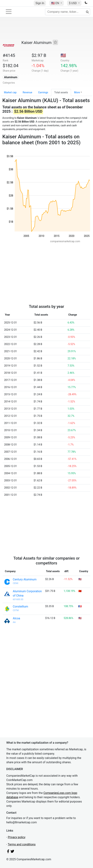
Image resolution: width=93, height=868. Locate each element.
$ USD (73, 3)
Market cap (10, 92)
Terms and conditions (22, 844)
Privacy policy (17, 837)
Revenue (27, 92)
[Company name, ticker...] (68, 12)
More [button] (77, 92)
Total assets (61, 92)
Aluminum (11, 77)
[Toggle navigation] (9, 12)
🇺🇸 (56, 3)
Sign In (40, 3)
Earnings (43, 92)
